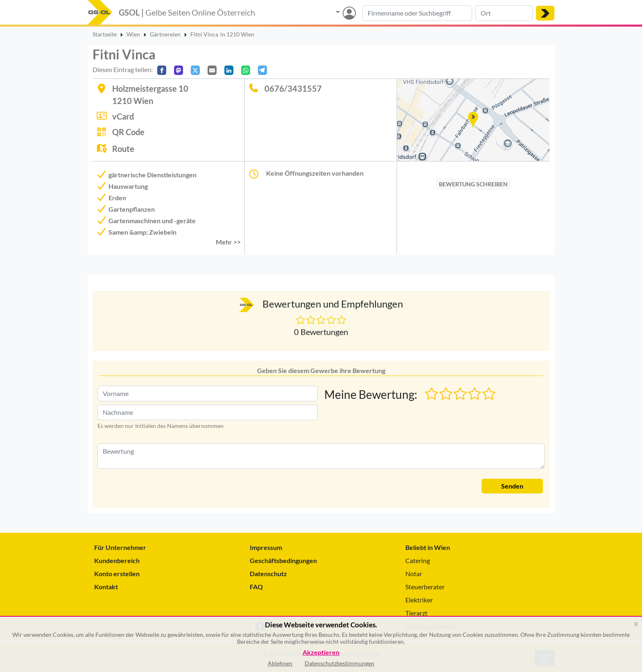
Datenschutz (268, 574)
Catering (418, 560)
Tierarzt (416, 613)
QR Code (128, 132)
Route (123, 149)
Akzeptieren (321, 653)
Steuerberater (425, 587)
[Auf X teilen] (195, 70)
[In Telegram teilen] (262, 70)
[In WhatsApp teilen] (246, 70)
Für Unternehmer (120, 547)
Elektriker (419, 600)
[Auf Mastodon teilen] (179, 70)
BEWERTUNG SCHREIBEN (473, 184)
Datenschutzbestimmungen (339, 663)
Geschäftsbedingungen (283, 560)
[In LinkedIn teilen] (229, 70)
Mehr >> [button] (228, 242)
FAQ (256, 587)
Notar (414, 574)
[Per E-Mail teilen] (212, 70)
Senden (512, 486)
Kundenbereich (117, 560)
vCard (123, 116)
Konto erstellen (117, 574)
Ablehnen (280, 663)
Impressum (266, 547)
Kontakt (106, 587)
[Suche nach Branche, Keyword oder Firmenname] (417, 13)
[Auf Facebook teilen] (162, 70)
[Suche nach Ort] (504, 13)
